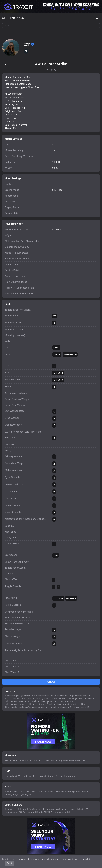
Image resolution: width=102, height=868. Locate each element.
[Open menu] (97, 18)
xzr (29, 44)
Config (51, 682)
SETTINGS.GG (13, 18)
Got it (9, 863)
